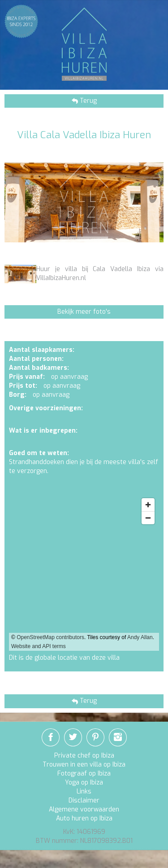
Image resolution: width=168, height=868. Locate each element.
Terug (87, 101)
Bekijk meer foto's (84, 312)
